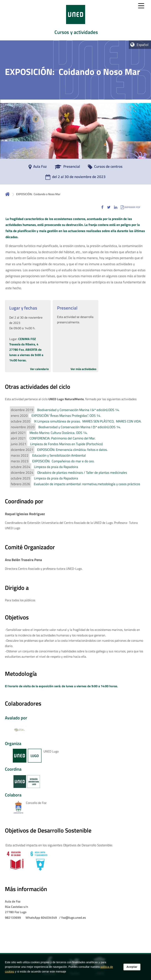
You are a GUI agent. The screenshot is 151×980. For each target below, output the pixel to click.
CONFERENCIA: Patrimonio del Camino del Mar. (63, 438)
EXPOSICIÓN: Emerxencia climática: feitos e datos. (72, 450)
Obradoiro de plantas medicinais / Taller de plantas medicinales (82, 473)
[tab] (75, 20)
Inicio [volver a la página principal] (7, 194)
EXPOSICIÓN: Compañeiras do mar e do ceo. (63, 461)
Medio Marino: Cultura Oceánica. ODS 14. (59, 433)
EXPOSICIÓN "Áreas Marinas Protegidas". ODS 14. (66, 416)
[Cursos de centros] (105, 168)
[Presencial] (67, 168)
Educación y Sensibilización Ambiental (59, 455)
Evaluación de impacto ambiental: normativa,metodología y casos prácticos (87, 484)
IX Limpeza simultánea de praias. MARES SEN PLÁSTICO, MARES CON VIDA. (88, 421)
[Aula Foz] (38, 168)
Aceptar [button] (132, 970)
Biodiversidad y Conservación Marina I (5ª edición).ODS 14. (80, 427)
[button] (102, 207)
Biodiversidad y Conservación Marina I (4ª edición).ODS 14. (78, 410)
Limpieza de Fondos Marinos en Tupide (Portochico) (66, 444)
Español (143, 45)
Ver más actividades (83, 369)
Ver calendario (39, 369)
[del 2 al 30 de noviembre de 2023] (75, 178)
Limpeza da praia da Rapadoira (56, 467)
